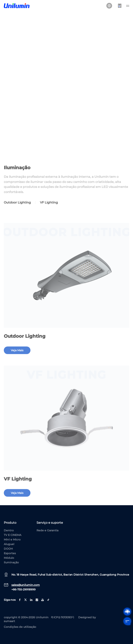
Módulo (9, 558)
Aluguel (9, 544)
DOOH (8, 549)
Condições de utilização (20, 627)
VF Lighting (49, 208)
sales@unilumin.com (26, 585)
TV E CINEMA (13, 535)
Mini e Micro (12, 540)
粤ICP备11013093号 (63, 617)
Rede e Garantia (47, 530)
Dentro (9, 530)
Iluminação (11, 562)
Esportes (10, 553)
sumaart (9, 621)
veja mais (17, 356)
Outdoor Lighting (17, 208)
